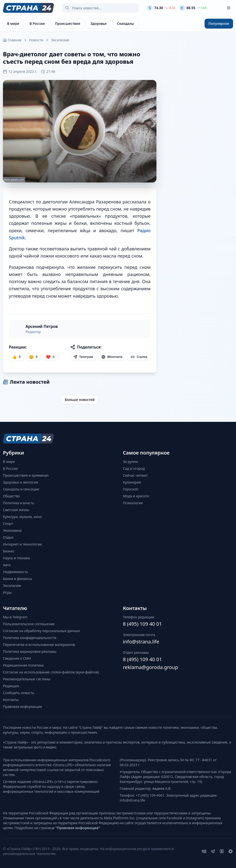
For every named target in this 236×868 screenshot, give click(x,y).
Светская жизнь (16, 510)
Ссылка (139, 357)
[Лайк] (50, 357)
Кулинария (132, 482)
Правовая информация (22, 707)
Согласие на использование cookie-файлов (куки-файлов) (51, 672)
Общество (11, 496)
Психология (133, 503)
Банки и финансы (18, 579)
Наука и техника (16, 558)
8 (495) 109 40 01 (143, 624)
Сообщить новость (19, 693)
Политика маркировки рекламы (30, 651)
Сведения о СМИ (17, 658)
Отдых (8, 537)
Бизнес (9, 551)
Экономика (12, 530)
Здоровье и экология (21, 482)
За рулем (131, 462)
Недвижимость (16, 572)
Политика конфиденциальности (30, 638)
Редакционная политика (23, 665)
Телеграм (83, 357)
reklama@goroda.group (151, 667)
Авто (7, 565)
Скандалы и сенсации (21, 489)
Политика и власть (19, 503)
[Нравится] (16, 357)
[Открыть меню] (229, 8)
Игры (7, 592)
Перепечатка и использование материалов (39, 645)
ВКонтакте (112, 357)
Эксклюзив (60, 40)
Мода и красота (136, 496)
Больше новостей (80, 400)
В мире (9, 462)
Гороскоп (131, 489)
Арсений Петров (42, 326)
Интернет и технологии (22, 544)
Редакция (11, 686)
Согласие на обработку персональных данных (41, 631)
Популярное (219, 23)
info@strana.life (141, 642)
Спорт (8, 524)
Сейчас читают (135, 475)
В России (10, 468)
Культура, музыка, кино (22, 517)
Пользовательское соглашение (29, 624)
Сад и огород (134, 468)
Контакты (11, 700)
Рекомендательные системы (27, 679)
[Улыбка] (33, 357)
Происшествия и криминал (26, 475)
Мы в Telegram (15, 617)
